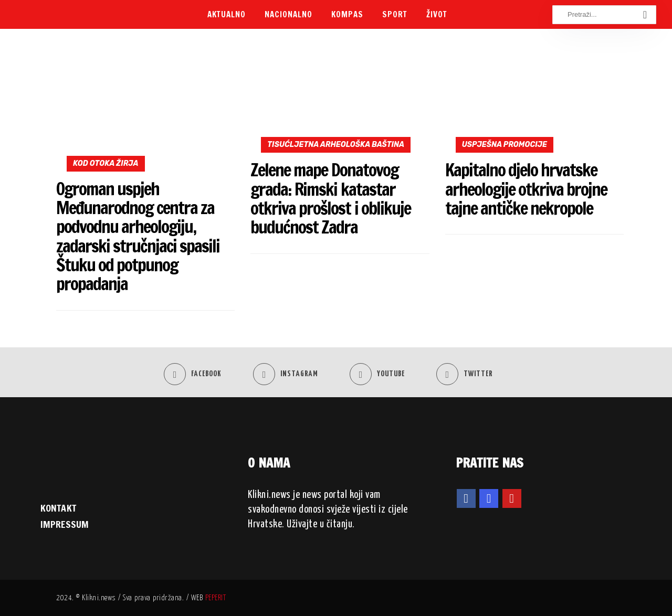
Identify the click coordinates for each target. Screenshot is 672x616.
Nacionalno (288, 14)
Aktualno (227, 14)
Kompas (347, 14)
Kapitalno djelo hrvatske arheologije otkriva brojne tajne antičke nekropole (526, 189)
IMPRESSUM (65, 524)
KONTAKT (58, 508)
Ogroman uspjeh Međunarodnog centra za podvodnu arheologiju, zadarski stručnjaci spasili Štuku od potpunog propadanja (138, 236)
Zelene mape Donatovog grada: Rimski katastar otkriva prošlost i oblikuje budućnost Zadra (330, 198)
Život (437, 14)
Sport (395, 14)
